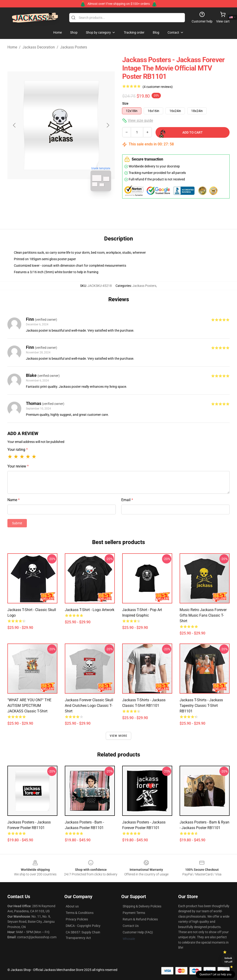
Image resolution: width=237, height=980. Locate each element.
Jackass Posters (74, 47)
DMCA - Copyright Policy (83, 926)
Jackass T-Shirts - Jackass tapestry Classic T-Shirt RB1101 (201, 706)
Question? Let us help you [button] (215, 974)
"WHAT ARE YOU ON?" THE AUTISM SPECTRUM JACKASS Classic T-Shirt (29, 706)
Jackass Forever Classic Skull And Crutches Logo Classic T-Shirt (89, 706)
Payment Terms (134, 913)
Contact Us (131, 926)
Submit (17, 523)
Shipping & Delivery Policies (142, 906)
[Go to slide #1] (49, 205)
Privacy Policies (77, 919)
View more (119, 736)
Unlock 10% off (228, 960)
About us (72, 906)
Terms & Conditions (80, 913)
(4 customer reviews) (158, 87)
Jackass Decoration (39, 47)
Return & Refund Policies (140, 919)
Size (125, 103)
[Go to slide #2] (73, 205)
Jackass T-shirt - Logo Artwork (90, 610)
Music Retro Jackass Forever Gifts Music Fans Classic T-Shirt (203, 615)
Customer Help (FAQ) (138, 932)
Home (12, 47)
